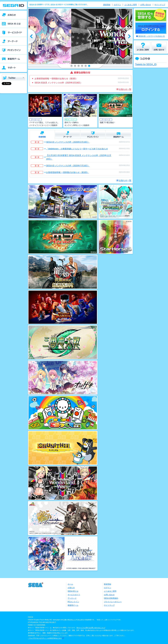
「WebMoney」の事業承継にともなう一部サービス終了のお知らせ (77, 149)
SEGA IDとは (73, 591)
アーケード (72, 598)
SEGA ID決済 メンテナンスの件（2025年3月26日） (58, 83)
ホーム (70, 584)
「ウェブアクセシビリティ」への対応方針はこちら (45, 638)
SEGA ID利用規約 (111, 598)
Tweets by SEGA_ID (146, 64)
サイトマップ (160, 5)
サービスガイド (74, 595)
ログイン (117, 5)
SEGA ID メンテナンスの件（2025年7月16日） (68, 166)
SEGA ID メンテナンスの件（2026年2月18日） (68, 142)
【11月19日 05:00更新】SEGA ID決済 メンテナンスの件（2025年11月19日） (79, 157)
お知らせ (71, 588)
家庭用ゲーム (73, 605)
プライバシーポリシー (113, 602)
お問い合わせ (146, 5)
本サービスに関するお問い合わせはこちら (91, 628)
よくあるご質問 (131, 5)
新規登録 (107, 5)
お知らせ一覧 (125, 89)
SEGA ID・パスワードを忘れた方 (152, 36)
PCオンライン (73, 602)
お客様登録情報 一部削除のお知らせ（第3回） (56, 79)
